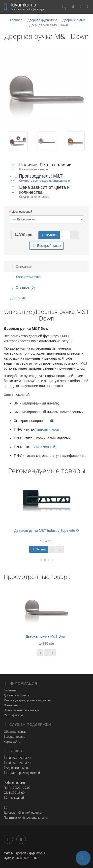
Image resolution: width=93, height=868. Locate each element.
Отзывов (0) (22, 287)
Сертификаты (13, 715)
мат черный (46, 447)
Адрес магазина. (17, 768)
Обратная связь (15, 732)
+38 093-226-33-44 (18, 758)
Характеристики (26, 277)
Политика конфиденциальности (26, 818)
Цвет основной (22, 212)
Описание (21, 267)
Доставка (18, 298)
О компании (12, 705)
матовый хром (48, 429)
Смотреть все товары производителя (44, 181)
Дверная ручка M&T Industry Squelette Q (46, 531)
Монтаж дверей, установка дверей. (28, 700)
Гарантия (10, 690)
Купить (49, 235)
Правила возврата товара (21, 710)
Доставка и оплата (17, 695)
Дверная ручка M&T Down (46, 636)
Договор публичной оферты (23, 813)
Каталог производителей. (23, 773)
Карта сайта (12, 742)
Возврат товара (15, 737)
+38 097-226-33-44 (18, 763)
